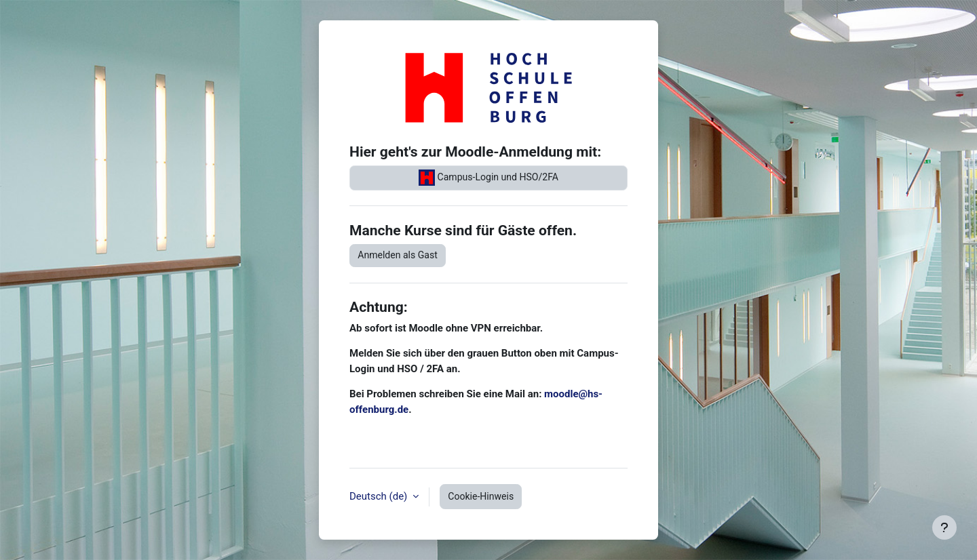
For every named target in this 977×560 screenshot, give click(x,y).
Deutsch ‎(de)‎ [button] (380, 496)
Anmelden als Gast (398, 255)
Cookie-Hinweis (481, 496)
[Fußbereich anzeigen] (944, 527)
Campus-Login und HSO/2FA (488, 178)
